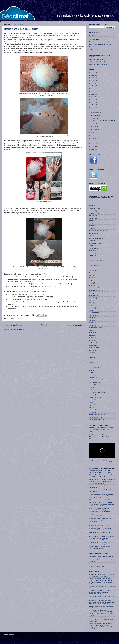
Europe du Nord (94, 313)
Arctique (92, 251)
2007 (93, 138)
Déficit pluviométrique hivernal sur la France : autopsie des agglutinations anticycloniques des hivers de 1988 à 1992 (101, 581)
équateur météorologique (97, 415)
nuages (92, 385)
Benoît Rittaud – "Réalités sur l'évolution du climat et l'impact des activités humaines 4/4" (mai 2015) (102, 538)
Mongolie (92, 325)
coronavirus (93, 355)
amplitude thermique (96, 260)
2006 (93, 141)
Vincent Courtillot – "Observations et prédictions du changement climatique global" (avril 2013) (101, 520)
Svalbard (92, 335)
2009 (93, 133)
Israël (91, 318)
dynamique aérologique (97, 231)
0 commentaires (24, 315)
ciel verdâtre (93, 352)
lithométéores (93, 382)
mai (94, 124)
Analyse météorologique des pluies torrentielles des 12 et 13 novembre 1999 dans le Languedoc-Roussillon (102, 602)
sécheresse (93, 233)
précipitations (93, 213)
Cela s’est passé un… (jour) (98, 62)
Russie (91, 278)
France (91, 273)
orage (91, 283)
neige (91, 223)
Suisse (91, 280)
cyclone (92, 357)
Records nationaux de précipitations (100, 44)
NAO (91, 258)
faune (91, 362)
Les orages (93, 564)
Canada (92, 270)
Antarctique (93, 295)
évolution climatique (95, 238)
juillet (95, 118)
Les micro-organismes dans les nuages (101, 559)
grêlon (12, 318)
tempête (92, 246)
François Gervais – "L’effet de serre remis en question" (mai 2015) (102, 515)
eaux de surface (94, 360)
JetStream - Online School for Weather (101, 556)
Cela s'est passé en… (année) (99, 64)
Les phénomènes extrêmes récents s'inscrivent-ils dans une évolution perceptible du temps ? (100, 592)
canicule (92, 350)
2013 (93, 102)
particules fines (94, 390)
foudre (91, 365)
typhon (91, 405)
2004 (93, 146)
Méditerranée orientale (96, 328)
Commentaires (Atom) (20, 329)
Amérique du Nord (95, 290)
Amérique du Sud (95, 293)
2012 (93, 105)
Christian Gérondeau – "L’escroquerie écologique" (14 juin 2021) (101, 476)
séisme (91, 395)
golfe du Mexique (95, 367)
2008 (93, 135)
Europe (92, 253)
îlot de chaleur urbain (96, 420)
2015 (93, 97)
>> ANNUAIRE (94, 49)
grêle (91, 370)
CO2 (91, 300)
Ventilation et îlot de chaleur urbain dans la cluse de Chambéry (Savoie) (102, 575)
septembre (97, 115)
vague (91, 407)
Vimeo (93, 463)
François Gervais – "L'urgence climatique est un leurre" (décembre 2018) (102, 482)
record (17, 318)
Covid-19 (92, 305)
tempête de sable (95, 397)
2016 (93, 94)
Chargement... (94, 200)
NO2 (91, 330)
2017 (93, 91)
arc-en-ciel (93, 340)
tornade (92, 241)
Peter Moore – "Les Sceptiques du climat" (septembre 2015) (100, 543)
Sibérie (91, 333)
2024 (93, 72)
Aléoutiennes (93, 288)
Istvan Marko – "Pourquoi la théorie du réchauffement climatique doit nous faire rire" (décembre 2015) (102, 504)
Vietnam (92, 338)
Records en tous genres (97, 47)
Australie (92, 298)
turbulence (93, 402)
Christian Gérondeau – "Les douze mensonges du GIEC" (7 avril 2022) (100, 471)
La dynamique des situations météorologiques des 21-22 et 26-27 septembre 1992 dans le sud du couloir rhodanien (101, 613)
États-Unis (92, 265)
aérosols (92, 343)
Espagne (92, 310)
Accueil (44, 325)
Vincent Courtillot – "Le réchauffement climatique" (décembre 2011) (101, 529)
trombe (91, 400)
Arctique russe (94, 268)
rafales (91, 228)
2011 (93, 108)
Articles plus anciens (75, 325)
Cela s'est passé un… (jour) (98, 59)
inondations (93, 248)
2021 (93, 80)
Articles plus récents (13, 325)
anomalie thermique (95, 243)
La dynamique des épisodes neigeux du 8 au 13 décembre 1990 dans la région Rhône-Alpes (102, 619)
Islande (92, 275)
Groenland (93, 255)
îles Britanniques (94, 417)
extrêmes (92, 218)
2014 (93, 99)
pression (92, 226)
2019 (93, 86)
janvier (95, 129)
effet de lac (93, 263)
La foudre (92, 561)
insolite (91, 375)
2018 (93, 89)
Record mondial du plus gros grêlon (21, 29)
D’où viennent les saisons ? (98, 566)
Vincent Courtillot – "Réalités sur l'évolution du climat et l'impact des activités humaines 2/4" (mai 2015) (100, 510)
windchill (92, 410)
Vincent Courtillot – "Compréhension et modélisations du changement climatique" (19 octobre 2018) (101, 496)
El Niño (92, 308)
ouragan (92, 387)
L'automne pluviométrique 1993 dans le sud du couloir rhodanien (101, 607)
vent (91, 236)
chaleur (92, 216)
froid (91, 221)
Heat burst (92, 315)
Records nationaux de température (100, 42)
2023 (93, 75)
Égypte (91, 412)
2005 (93, 144)
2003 (93, 149)
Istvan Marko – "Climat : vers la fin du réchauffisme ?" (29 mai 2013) (101, 525)
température (93, 208)
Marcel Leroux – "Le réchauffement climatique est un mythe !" (100, 547)
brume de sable (94, 348)
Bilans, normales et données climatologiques (98, 39)
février (95, 127)
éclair (91, 285)
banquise (92, 345)
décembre (96, 113)
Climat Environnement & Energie (99, 500)
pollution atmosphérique (97, 392)
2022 (93, 78)
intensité (92, 377)
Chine (91, 303)
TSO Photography (108, 461)
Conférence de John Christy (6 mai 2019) (102, 479)
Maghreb (92, 320)
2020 (93, 83)
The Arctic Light (94, 461)
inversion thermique (95, 380)
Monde (91, 323)
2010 (93, 110)
